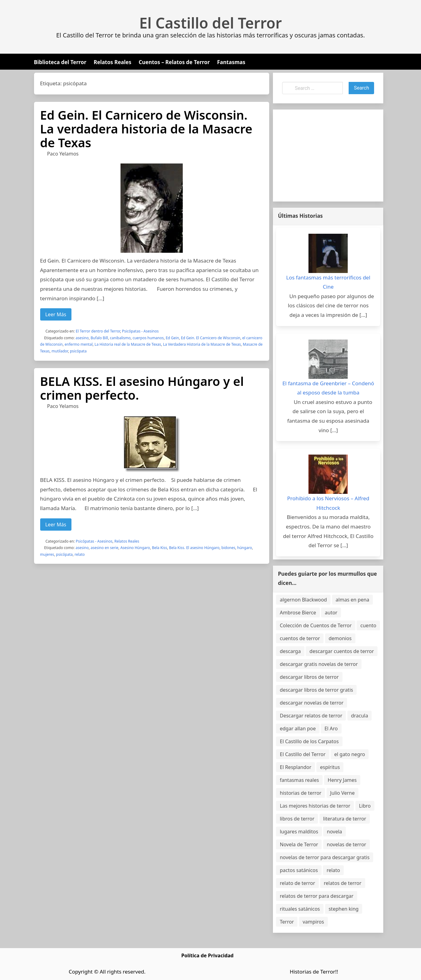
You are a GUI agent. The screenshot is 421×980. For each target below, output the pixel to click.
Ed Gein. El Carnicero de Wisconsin (211, 338)
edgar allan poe (298, 728)
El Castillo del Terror (210, 23)
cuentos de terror (300, 638)
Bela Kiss (159, 548)
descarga (290, 651)
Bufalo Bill (100, 338)
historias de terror (300, 793)
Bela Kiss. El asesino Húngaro (194, 548)
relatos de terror (343, 883)
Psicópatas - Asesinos (140, 331)
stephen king (344, 909)
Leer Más (56, 314)
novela (335, 832)
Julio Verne (343, 793)
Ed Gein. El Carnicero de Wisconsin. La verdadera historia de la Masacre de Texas (146, 129)
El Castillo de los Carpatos (309, 741)
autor (331, 613)
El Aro (331, 728)
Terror (287, 922)
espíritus (330, 767)
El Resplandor (295, 767)
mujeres (47, 554)
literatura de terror (345, 819)
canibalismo (121, 338)
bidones (228, 548)
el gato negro (350, 754)
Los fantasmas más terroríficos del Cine (328, 282)
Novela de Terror (299, 844)
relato (80, 554)
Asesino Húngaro (135, 548)
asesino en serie (105, 548)
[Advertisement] (328, 156)
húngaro (245, 548)
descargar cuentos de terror (342, 651)
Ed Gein (172, 338)
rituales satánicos (300, 909)
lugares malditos (299, 832)
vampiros (313, 922)
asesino (82, 338)
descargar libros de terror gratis (316, 690)
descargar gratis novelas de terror (319, 664)
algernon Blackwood (303, 600)
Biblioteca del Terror (60, 62)
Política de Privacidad (207, 955)
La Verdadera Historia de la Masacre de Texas (202, 344)
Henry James (342, 780)
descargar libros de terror (309, 677)
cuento (368, 625)
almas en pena (353, 600)
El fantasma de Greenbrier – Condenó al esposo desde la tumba (328, 388)
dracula (360, 716)
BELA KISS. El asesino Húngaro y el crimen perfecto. (142, 388)
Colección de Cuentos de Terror (316, 625)
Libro (365, 806)
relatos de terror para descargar (316, 896)
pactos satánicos (299, 870)
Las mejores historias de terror (315, 806)
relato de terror (297, 883)
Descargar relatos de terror (311, 716)
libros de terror (297, 819)
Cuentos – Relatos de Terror (174, 62)
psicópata (78, 351)
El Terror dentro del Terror (98, 331)
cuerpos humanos (148, 338)
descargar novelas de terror (312, 703)
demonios (340, 638)
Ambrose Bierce (298, 613)
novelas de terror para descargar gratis (325, 857)
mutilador (60, 351)
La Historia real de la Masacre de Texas (128, 344)
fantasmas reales (299, 780)
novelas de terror (346, 844)
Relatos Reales (113, 62)
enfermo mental (79, 344)
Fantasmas (231, 62)
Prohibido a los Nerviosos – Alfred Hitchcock (328, 503)
